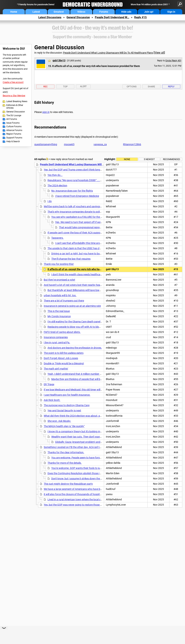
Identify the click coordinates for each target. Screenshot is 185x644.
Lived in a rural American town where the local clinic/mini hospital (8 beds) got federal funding (100, 499)
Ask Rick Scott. (52, 400)
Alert (83, 86)
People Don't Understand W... (112, 17)
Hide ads (126, 12)
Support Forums (14, 138)
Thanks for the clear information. (66, 452)
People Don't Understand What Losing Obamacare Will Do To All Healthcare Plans (108, 53)
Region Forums (14, 134)
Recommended (172, 159)
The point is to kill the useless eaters (64, 353)
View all (159, 53)
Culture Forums (14, 126)
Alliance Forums (14, 130)
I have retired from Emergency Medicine (77, 196)
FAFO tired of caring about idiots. (62, 332)
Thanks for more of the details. (65, 463)
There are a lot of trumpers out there (64, 301)
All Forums (12, 119)
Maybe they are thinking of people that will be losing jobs (83, 379)
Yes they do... (55, 175)
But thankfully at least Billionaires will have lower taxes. (78, 290)
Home (14, 12)
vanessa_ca (100, 144)
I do (50, 201)
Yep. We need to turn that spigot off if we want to (82, 222)
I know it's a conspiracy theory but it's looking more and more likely (84, 431)
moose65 (69, 144)
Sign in (171, 12)
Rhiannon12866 (132, 144)
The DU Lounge (14, 115)
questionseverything (46, 144)
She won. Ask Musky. (59, 421)
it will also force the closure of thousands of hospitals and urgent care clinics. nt (88, 494)
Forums (104, 12)
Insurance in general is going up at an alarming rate (72, 306)
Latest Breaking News (17, 101)
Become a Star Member (14, 96)
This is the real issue (59, 311)
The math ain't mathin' (56, 369)
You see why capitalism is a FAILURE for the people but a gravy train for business (96, 217)
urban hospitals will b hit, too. (60, 295)
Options (132, 87)
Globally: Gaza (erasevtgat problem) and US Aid (82, 442)
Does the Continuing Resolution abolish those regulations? (80, 473)
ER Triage (49, 384)
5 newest (149, 159)
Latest (36, 12)
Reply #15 (140, 17)
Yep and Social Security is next (64, 411)
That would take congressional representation (85, 227)
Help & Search (13, 141)
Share (151, 87)
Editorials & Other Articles (15, 107)
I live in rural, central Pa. (57, 342)
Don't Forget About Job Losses (61, 358)
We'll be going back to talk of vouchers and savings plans (75, 206)
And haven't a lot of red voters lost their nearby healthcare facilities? (81, 285)
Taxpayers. (57, 238)
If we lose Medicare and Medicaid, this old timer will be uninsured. (80, 390)
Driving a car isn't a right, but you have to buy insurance (82, 254)
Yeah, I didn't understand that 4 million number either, (77, 374)
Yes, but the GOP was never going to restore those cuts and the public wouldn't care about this (96, 505)
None (127, 159)
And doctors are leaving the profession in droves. (75, 348)
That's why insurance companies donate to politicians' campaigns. (84, 212)
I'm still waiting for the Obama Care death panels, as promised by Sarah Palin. (91, 322)
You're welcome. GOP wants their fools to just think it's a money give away (92, 468)
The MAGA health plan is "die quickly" (64, 426)
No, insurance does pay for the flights (72, 191)
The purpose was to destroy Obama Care (67, 405)
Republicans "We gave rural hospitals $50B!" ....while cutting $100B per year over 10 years (97, 180)
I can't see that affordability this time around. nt (81, 243)
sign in (46, 112)
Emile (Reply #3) (173, 61)
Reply (171, 87)
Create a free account (13, 82)
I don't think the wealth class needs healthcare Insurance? (83, 274)
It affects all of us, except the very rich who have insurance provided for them (91, 269)
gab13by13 (59, 60)
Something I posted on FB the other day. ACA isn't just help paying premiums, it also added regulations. (101, 447)
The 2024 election (57, 185)
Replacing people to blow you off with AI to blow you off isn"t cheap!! (86, 327)
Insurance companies (56, 337)
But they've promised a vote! (59, 280)
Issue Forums (13, 123)
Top (65, 87)
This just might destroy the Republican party (68, 484)
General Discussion (78, 17)
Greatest (59, 12)
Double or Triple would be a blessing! (64, 363)
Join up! (149, 12)
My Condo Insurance (59, 316)
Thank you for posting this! (59, 264)
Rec (45, 87)
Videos (81, 12)
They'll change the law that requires (71, 259)
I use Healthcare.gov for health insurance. (67, 395)
